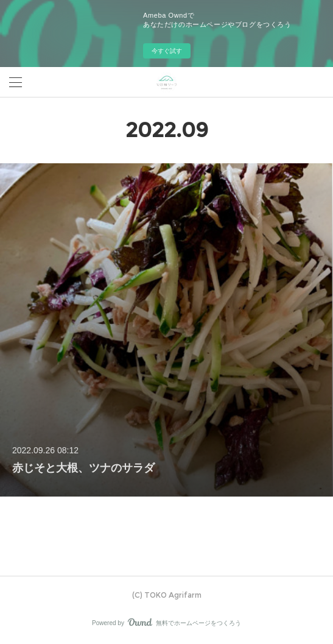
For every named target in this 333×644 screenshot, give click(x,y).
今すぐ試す (167, 51)
